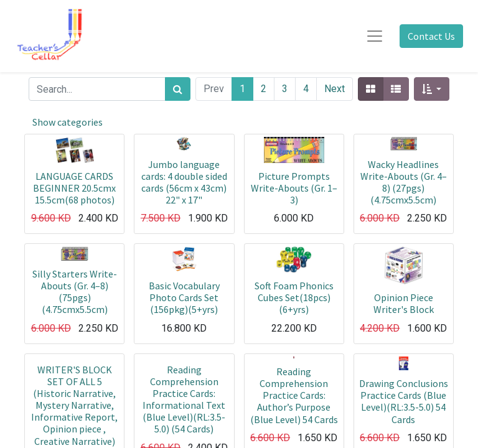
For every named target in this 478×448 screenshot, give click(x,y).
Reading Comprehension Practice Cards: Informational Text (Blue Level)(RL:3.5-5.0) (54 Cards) (184, 399)
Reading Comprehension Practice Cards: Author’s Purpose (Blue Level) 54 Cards (294, 395)
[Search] (178, 89)
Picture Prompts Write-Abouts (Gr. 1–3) (294, 188)
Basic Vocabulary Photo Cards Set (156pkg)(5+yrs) (184, 297)
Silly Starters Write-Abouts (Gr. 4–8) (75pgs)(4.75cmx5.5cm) (75, 292)
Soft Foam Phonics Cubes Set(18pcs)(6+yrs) (294, 297)
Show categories (68, 122)
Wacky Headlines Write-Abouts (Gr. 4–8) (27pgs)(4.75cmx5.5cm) (404, 182)
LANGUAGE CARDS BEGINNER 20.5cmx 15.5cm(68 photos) (74, 188)
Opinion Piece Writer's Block (404, 303)
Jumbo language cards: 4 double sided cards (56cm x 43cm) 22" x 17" (184, 182)
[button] (432, 89)
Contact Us (431, 36)
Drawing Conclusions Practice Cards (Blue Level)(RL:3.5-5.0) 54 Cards (404, 401)
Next (335, 89)
